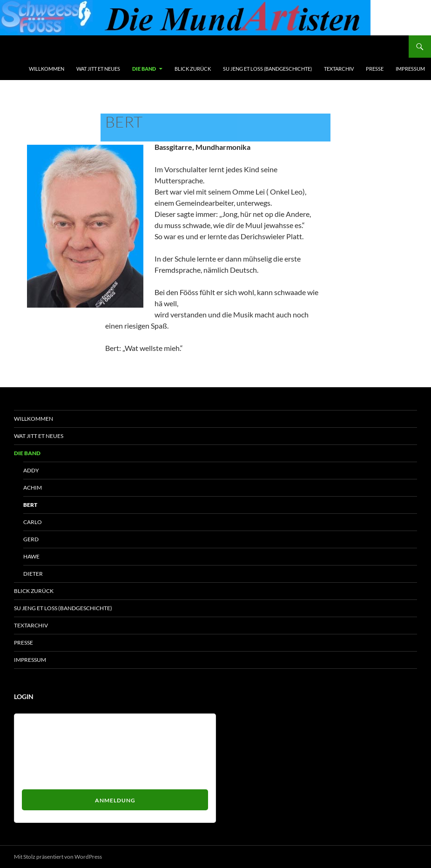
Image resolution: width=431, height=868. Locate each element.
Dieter (33, 574)
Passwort (35, 760)
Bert (30, 505)
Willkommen (47, 69)
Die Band (144, 69)
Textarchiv (339, 69)
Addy (31, 470)
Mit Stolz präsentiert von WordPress (58, 857)
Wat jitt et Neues (98, 69)
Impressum (410, 69)
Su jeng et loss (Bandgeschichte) (267, 69)
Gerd (31, 539)
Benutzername (43, 726)
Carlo (33, 522)
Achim (33, 488)
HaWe (31, 556)
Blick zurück (193, 69)
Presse (375, 69)
